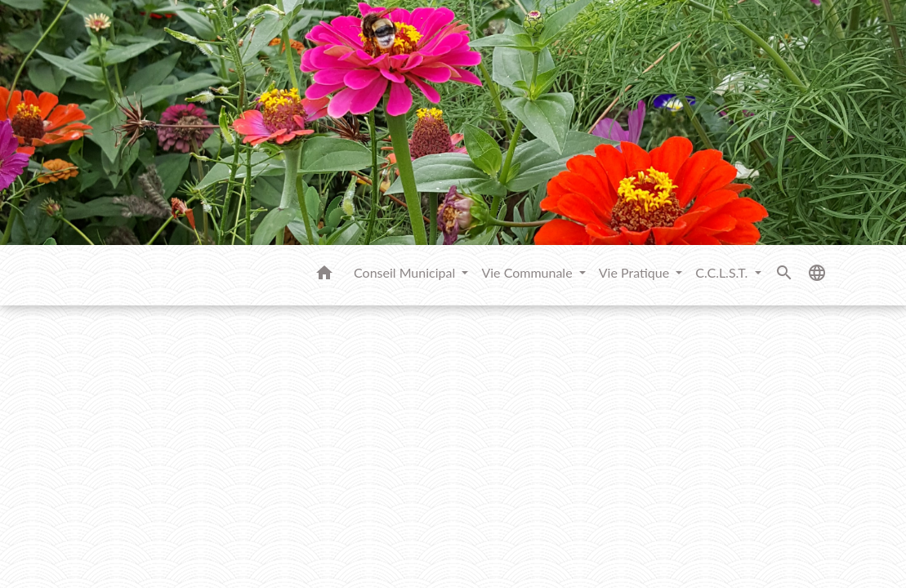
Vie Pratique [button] (636, 272)
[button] (324, 275)
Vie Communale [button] (528, 272)
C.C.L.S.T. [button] (723, 272)
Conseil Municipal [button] (406, 272)
